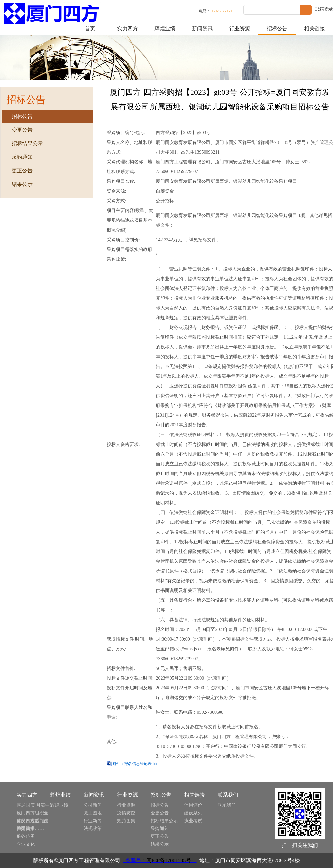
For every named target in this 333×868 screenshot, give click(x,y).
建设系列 (193, 813)
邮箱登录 (324, 9)
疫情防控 (126, 813)
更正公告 (160, 836)
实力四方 (127, 28)
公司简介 (26, 829)
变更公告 (160, 813)
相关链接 (314, 28)
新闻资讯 (202, 28)
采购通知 (160, 829)
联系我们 (227, 805)
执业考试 (193, 821)
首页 (90, 28)
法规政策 (93, 829)
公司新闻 (93, 805)
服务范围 (26, 836)
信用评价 (193, 805)
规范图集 (126, 821)
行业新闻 (93, 821)
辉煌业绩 (165, 28)
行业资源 (240, 28)
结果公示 (160, 844)
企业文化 (26, 844)
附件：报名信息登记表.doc (135, 764)
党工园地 (93, 813)
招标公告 (277, 28)
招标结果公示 (164, 821)
